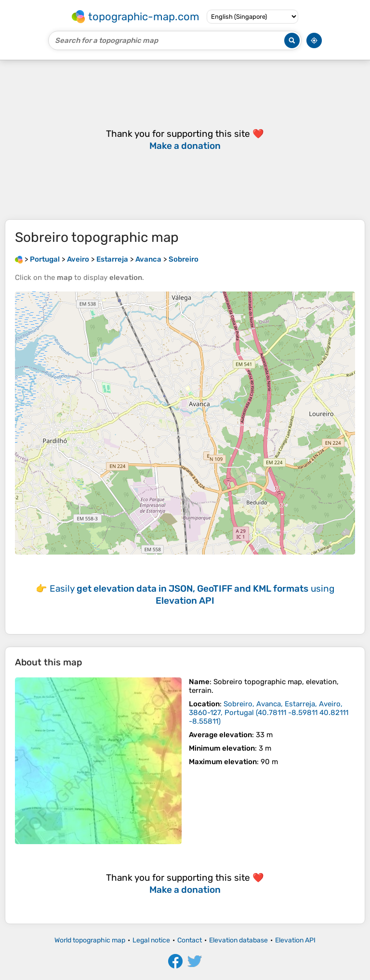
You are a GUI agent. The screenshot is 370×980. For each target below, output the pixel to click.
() (269, 713)
